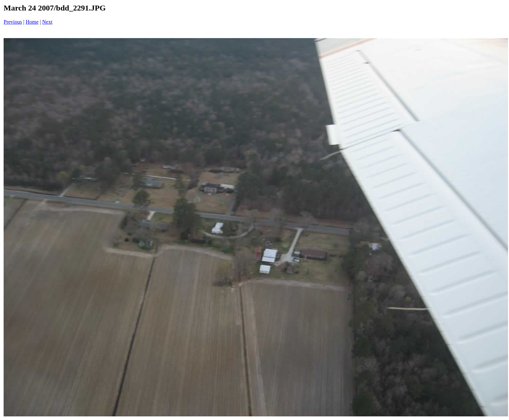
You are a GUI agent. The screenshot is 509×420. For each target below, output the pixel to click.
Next (47, 22)
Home (32, 22)
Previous (13, 22)
